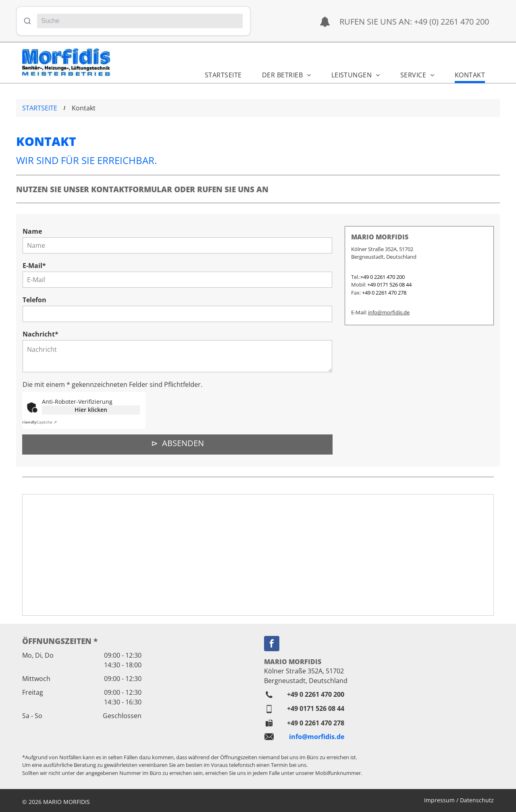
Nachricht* (41, 334)
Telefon (34, 300)
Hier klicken (91, 410)
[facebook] (272, 645)
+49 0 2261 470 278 (316, 723)
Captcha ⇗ (38, 422)
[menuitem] (219, 72)
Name (32, 231)
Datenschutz (477, 800)
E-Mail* (34, 266)
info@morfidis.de (389, 312)
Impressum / (441, 800)
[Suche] (140, 21)
